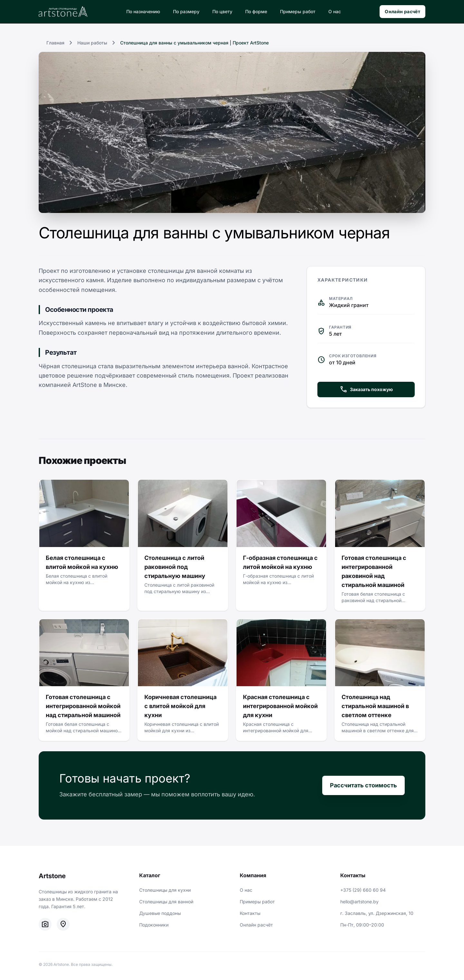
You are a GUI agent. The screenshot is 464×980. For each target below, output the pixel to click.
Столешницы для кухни (165, 890)
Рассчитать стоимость (363, 785)
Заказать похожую (366, 389)
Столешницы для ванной (166, 902)
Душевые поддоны (160, 913)
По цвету (222, 11)
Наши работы (92, 43)
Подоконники (154, 925)
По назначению (143, 11)
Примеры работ (298, 11)
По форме (256, 11)
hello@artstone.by (359, 902)
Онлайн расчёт (402, 11)
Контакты (250, 913)
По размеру (186, 11)
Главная (55, 43)
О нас (335, 11)
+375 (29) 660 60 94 (363, 890)
